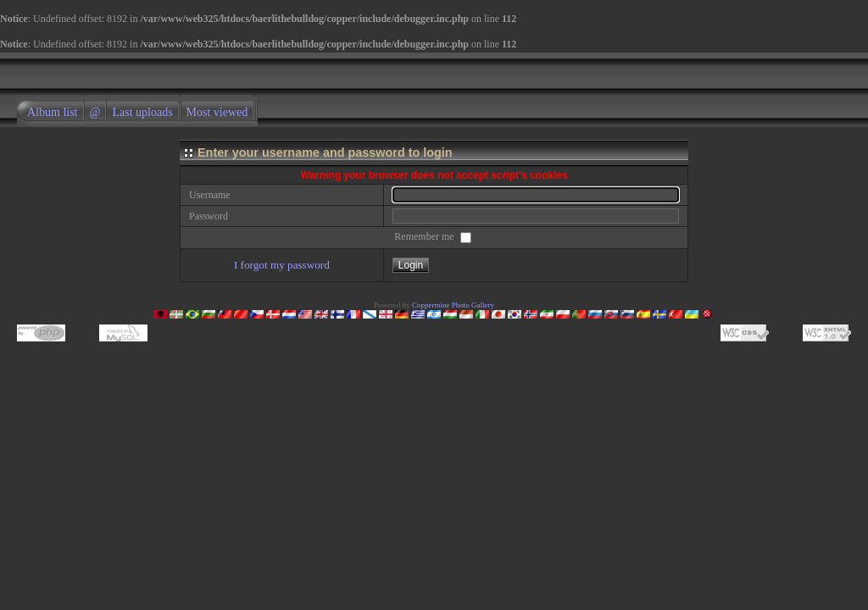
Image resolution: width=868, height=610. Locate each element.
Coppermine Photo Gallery (453, 305)
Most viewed (217, 112)
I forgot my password (282, 265)
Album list (53, 112)
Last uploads (142, 112)
